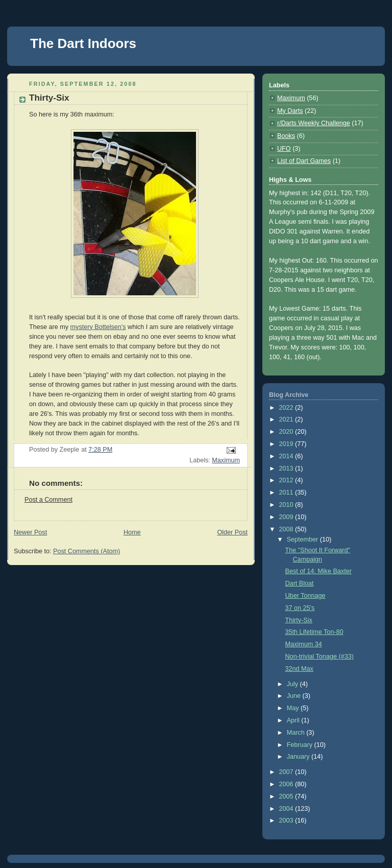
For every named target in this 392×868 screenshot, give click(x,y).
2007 (287, 772)
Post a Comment (48, 500)
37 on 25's (300, 608)
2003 (287, 820)
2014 (287, 456)
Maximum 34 (304, 644)
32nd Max (299, 669)
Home (132, 532)
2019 (287, 444)
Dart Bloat (300, 583)
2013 (287, 468)
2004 (287, 809)
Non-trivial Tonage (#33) (320, 656)
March (297, 733)
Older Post (232, 532)
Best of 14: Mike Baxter (318, 571)
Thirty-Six (299, 620)
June (295, 696)
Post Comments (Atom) (87, 551)
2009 (287, 517)
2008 (287, 529)
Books (286, 136)
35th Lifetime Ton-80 (314, 632)
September (303, 539)
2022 (287, 408)
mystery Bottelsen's (98, 327)
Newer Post (30, 532)
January (299, 757)
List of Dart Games (304, 161)
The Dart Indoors (83, 43)
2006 (287, 784)
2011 (287, 492)
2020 (287, 432)
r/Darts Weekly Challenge (314, 123)
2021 (287, 419)
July (293, 684)
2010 (287, 505)
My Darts (290, 111)
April (294, 720)
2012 (287, 480)
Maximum (226, 460)
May (294, 708)
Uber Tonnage (305, 596)
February (301, 745)
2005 (287, 796)
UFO (284, 149)
